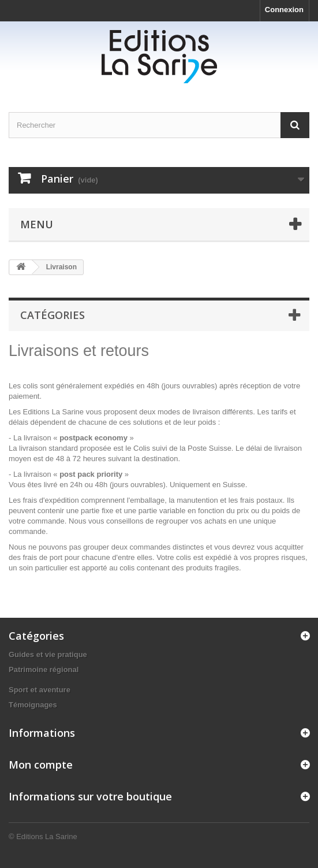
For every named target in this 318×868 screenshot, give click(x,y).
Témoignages (33, 705)
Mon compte (41, 765)
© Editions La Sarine (43, 837)
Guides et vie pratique (48, 654)
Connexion (284, 10)
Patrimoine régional (44, 669)
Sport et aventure (40, 690)
